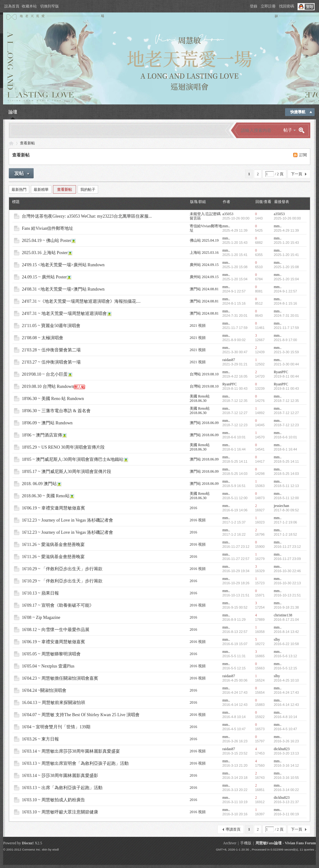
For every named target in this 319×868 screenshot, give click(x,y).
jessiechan (281, 506)
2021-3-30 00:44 (286, 364)
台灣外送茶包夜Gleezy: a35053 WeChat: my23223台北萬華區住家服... (87, 216)
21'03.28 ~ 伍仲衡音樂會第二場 (51, 350)
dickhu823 (282, 749)
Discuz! (28, 843)
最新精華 (41, 190)
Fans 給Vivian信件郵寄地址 (48, 228)
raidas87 (229, 360)
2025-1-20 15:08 (286, 267)
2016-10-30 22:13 (287, 583)
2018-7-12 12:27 (286, 413)
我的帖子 (88, 190)
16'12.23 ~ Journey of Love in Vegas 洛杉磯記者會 (67, 520)
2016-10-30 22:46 (287, 571)
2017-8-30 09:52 (286, 510)
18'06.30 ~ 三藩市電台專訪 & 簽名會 (56, 411)
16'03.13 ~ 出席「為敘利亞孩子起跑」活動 (62, 788)
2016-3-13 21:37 (286, 802)
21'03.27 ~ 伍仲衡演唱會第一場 (51, 362)
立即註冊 (268, 6)
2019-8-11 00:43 (286, 388)
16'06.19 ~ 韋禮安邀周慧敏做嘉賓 (53, 508)
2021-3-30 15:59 (286, 352)
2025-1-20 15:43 (286, 243)
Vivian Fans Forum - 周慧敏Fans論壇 (11, 143)
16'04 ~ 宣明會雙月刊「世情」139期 (56, 727)
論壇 (13, 112)
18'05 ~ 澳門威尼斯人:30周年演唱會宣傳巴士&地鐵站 (73, 459)
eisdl (55, 849)
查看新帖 (27, 143)
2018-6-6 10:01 (286, 437)
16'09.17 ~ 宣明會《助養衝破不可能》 (58, 605)
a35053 (228, 214)
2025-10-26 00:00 (287, 218)
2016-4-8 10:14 (286, 717)
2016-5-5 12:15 (286, 668)
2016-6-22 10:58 (286, 644)
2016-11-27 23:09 (287, 559)
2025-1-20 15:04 (286, 279)
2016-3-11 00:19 (286, 814)
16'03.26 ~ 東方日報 (40, 739)
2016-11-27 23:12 (287, 547)
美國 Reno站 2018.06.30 (200, 398)
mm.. (226, 226)
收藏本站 (29, 6)
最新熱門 (19, 190)
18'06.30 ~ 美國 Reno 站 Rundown (53, 399)
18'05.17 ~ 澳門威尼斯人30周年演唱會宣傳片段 (67, 472)
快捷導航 (298, 112)
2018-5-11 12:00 (286, 498)
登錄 (254, 6)
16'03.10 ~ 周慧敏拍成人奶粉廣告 (53, 800)
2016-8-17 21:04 (286, 620)
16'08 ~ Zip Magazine (41, 617)
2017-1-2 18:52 (286, 534)
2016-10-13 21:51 (287, 595)
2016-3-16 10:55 (286, 778)
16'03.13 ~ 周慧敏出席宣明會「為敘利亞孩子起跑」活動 (75, 763)
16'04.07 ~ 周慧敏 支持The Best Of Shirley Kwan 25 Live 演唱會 (81, 715)
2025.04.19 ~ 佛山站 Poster (46, 241)
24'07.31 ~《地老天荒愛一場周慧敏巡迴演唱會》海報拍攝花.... (81, 301)
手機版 (246, 843)
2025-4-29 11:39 (286, 230)
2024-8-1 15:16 (286, 303)
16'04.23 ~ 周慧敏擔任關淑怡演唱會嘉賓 (60, 678)
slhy (277, 639)
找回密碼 (287, 6)
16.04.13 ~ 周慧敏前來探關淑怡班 (54, 703)
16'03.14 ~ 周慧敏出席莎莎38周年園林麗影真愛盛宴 (71, 751)
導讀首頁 (233, 829)
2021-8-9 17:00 (286, 340)
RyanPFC (281, 372)
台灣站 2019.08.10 (204, 374)
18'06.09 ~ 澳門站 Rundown (47, 423)
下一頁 (297, 174)
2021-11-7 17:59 (286, 328)
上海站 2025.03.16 (204, 253)
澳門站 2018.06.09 (204, 423)
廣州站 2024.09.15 (204, 265)
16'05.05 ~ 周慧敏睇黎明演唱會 (51, 654)
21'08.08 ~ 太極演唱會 (43, 338)
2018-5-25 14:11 (286, 461)
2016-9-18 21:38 (286, 607)
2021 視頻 (198, 325)
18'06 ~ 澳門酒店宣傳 (42, 435)
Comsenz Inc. (32, 849)
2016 (193, 508)
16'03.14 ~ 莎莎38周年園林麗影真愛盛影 (60, 776)
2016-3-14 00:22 (286, 790)
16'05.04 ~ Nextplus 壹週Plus (48, 666)
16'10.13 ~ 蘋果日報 (40, 593)
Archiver (230, 843)
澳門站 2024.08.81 (204, 289)
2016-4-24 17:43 (286, 692)
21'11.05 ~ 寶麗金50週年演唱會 (51, 326)
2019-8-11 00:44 (286, 376)
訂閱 (303, 155)
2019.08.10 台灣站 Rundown (48, 386)
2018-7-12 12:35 (286, 401)
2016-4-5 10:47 (286, 729)
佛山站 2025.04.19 (204, 240)
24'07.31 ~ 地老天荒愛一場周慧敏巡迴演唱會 (64, 313)
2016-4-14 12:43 (286, 705)
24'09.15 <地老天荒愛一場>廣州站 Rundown (63, 265)
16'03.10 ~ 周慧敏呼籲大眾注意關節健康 (60, 812)
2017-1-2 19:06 (286, 522)
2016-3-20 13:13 (286, 753)
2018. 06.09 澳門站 (39, 484)
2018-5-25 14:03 (286, 474)
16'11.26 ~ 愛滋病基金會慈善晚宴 (53, 545)
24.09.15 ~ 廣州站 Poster (44, 277)
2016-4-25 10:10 (286, 680)
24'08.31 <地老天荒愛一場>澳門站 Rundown (63, 289)
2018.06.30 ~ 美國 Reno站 (46, 496)
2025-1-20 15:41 (286, 255)
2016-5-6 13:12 (286, 656)
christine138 (283, 615)
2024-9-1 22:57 (286, 291)
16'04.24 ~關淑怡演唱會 (44, 690)
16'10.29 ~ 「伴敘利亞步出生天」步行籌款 (62, 569)
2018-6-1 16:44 (286, 449)
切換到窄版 (50, 6)
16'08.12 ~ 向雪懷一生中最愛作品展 (56, 630)
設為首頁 (12, 6)
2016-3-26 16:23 (286, 741)
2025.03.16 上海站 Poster (45, 253)
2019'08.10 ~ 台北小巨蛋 (45, 374)
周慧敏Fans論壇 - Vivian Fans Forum (286, 843)
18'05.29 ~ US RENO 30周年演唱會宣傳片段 (63, 447)
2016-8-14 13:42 (286, 632)
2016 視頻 (198, 520)
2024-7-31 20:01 (286, 316)
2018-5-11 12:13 (286, 486)
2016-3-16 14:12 (286, 765)
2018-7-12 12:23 (286, 425)
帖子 (288, 130)
